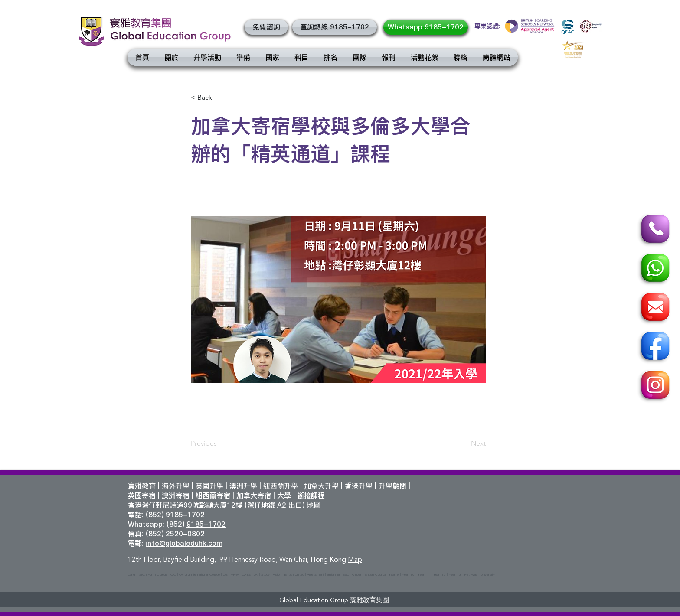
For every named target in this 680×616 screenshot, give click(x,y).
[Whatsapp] (654, 269)
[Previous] (219, 443)
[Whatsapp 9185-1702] (426, 27)
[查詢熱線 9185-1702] (335, 27)
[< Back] (219, 98)
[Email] (654, 308)
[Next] (464, 443)
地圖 (314, 505)
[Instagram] (654, 386)
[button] (266, 27)
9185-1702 (185, 515)
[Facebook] (654, 347)
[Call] (654, 230)
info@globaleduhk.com (184, 543)
